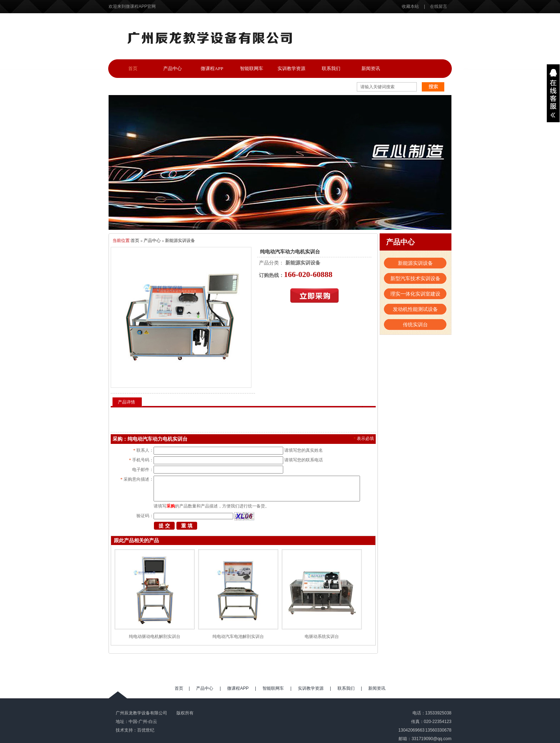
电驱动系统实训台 (322, 636)
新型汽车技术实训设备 (415, 278)
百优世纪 (146, 730)
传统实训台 (415, 325)
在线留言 (439, 6)
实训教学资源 (291, 68)
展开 (553, 93)
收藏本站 (411, 6)
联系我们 (331, 68)
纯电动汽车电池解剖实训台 (238, 636)
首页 (133, 68)
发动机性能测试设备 (415, 309)
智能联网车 (252, 68)
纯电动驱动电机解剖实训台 (155, 636)
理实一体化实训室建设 (415, 294)
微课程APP (212, 68)
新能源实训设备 (180, 241)
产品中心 (172, 68)
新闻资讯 (371, 68)
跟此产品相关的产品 (136, 541)
